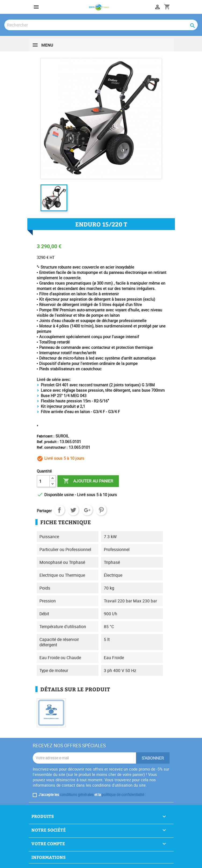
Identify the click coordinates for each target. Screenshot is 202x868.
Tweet (73, 510)
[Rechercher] (101, 25)
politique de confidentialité (123, 795)
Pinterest (101, 510)
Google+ (87, 510)
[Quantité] (43, 481)
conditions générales (77, 795)
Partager (59, 510)
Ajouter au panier (88, 481)
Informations (49, 857)
